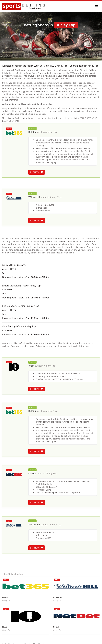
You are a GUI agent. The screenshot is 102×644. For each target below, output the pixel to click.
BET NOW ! (37, 172)
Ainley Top (51, 132)
